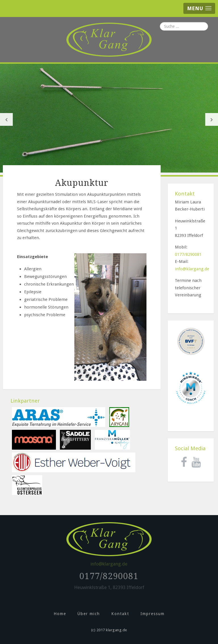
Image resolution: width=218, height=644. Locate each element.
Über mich (89, 614)
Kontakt (120, 614)
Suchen (160, 22)
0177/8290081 (188, 254)
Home (60, 614)
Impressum (153, 614)
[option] (109, 118)
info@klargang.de (192, 269)
